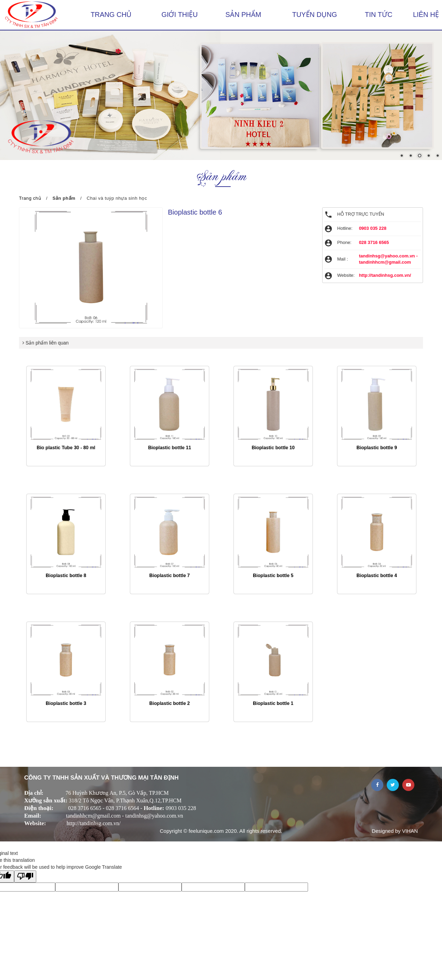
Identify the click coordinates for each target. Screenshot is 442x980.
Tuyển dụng (315, 15)
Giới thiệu (180, 15)
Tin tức (379, 15)
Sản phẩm (243, 15)
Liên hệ (426, 15)
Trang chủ (111, 15)
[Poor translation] (25, 877)
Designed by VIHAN (395, 831)
